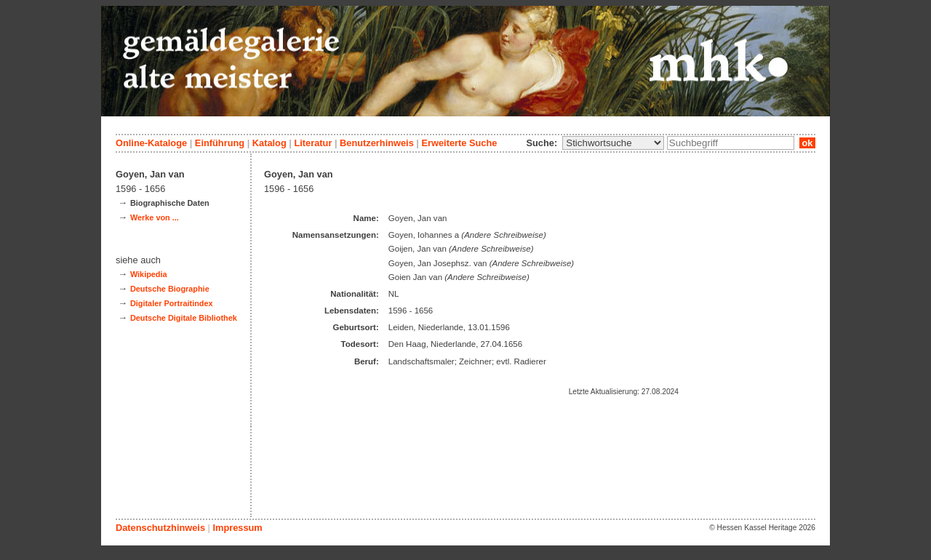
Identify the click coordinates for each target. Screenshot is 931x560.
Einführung (220, 143)
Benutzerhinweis (377, 143)
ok (807, 143)
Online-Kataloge (151, 143)
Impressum (237, 528)
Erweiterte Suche (459, 143)
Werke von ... (155, 217)
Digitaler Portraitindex (172, 303)
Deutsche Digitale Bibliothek (184, 318)
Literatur (313, 143)
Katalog (269, 143)
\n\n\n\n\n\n (613, 143)
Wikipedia (149, 274)
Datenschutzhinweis (160, 528)
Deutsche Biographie (170, 289)
